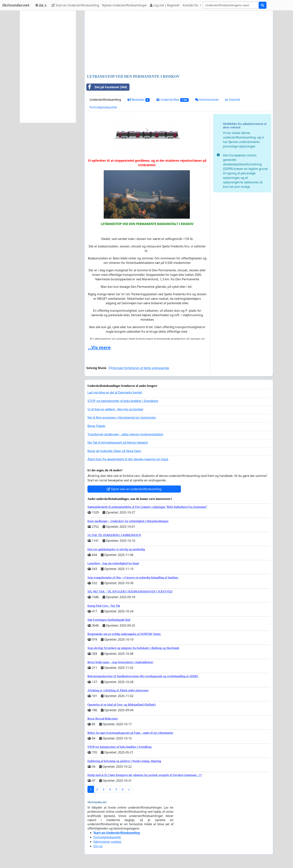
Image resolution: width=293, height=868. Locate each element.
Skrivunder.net (16, 5)
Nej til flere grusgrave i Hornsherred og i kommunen (122, 418)
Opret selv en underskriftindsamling (134, 489)
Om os (98, 846)
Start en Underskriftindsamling (75, 5)
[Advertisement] (179, 43)
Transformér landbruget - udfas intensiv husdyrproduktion (125, 434)
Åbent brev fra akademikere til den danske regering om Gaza (128, 459)
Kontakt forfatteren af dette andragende (139, 368)
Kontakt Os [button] (191, 5)
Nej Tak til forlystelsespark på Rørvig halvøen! (118, 443)
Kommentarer (207, 100)
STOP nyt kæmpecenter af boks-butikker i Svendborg (123, 401)
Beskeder (139, 100)
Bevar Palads (96, 426)
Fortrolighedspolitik (103, 107)
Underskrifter (172, 100)
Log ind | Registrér (165, 5)
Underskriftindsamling (105, 100)
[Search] (231, 5)
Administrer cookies (107, 842)
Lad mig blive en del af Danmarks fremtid (115, 393)
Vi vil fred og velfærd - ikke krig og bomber (115, 409)
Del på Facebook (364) (107, 87)
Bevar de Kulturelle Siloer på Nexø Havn (114, 451)
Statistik (233, 100)
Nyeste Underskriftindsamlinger (124, 5)
